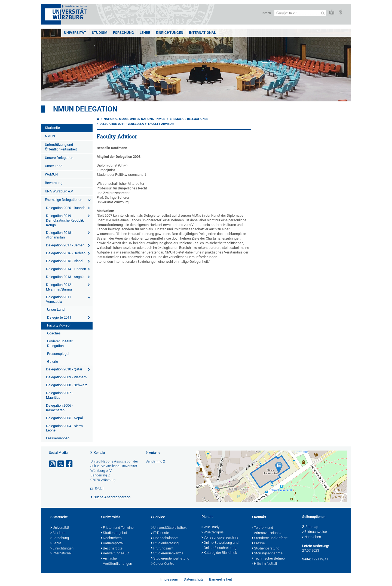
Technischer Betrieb (268, 559)
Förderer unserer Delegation (60, 343)
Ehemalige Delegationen (64, 200)
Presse (258, 543)
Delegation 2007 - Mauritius (59, 395)
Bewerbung (54, 183)
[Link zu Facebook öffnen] (70, 464)
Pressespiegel (58, 354)
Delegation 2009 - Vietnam (66, 377)
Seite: (307, 559)
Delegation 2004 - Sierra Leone (64, 428)
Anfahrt (154, 453)
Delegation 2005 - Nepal (64, 418)
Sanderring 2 (155, 461)
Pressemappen (58, 438)
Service (158, 517)
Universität (75, 33)
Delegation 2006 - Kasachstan (59, 408)
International (202, 33)
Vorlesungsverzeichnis (220, 538)
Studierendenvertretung (170, 559)
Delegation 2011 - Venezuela (59, 299)
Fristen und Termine (117, 528)
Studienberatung (165, 543)
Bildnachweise (315, 532)
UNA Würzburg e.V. (59, 191)
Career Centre (163, 564)
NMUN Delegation (85, 109)
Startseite (52, 128)
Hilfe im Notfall (264, 564)
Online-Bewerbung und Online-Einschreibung (220, 546)
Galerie (53, 362)
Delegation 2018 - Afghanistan (59, 235)
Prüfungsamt (162, 549)
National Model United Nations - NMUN (135, 119)
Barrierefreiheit (220, 579)
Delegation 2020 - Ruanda (66, 208)
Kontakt (99, 453)
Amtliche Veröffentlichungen (116, 561)
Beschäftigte (112, 549)
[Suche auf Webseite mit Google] (300, 13)
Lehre (145, 33)
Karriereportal (112, 543)
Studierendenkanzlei (168, 554)
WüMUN (51, 174)
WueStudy (210, 527)
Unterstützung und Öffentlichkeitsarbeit (61, 147)
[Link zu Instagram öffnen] (53, 464)
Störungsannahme (267, 554)
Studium (99, 33)
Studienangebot (114, 533)
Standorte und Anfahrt (270, 538)
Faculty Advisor (59, 325)
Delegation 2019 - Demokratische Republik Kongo (65, 220)
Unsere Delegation (59, 158)
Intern (266, 13)
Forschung (123, 33)
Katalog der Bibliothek (219, 553)
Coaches (54, 333)
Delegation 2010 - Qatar (64, 369)
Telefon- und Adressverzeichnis (267, 531)
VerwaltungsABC (115, 554)
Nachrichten (111, 538)
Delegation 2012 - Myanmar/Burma (59, 287)
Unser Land (54, 166)
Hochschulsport (164, 538)
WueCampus (213, 533)
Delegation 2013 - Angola (65, 277)
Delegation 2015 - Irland (64, 261)
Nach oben (312, 537)
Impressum (169, 579)
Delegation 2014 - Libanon (66, 269)
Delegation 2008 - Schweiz (66, 385)
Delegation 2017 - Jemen (65, 245)
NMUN (50, 136)
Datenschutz (194, 579)
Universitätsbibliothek (169, 528)
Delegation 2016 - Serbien (66, 253)
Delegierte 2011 (59, 317)
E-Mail (99, 489)
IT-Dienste (160, 533)
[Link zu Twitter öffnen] (61, 464)
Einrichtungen (169, 33)
